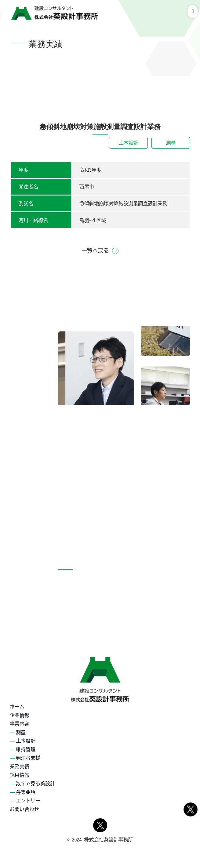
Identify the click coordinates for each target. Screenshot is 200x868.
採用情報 (20, 775)
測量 (171, 143)
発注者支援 (28, 758)
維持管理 (26, 749)
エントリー (28, 801)
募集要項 (26, 792)
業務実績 (20, 766)
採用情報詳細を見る (160, 498)
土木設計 (129, 143)
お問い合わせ (24, 809)
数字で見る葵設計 (35, 784)
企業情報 (20, 715)
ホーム (17, 707)
